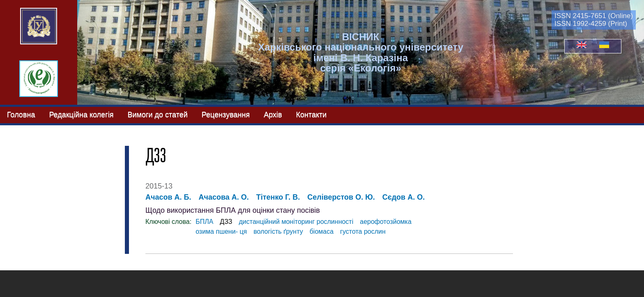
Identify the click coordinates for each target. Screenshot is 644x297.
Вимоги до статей (157, 115)
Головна (21, 115)
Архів (273, 115)
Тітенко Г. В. (278, 197)
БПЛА (204, 222)
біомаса (322, 231)
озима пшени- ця (221, 231)
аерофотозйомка (386, 222)
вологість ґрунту (278, 231)
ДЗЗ (226, 222)
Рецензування (226, 115)
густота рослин (363, 231)
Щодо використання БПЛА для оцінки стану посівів (233, 210)
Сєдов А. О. (404, 197)
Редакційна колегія (81, 115)
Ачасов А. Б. (168, 197)
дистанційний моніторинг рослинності (296, 222)
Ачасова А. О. (223, 197)
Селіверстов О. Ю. (341, 197)
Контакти (312, 115)
